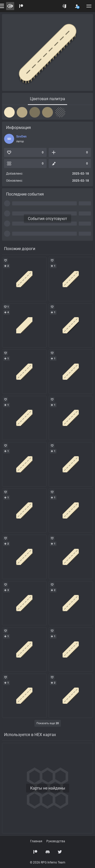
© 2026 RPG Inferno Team (48, 862)
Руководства (56, 841)
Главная (36, 841)
